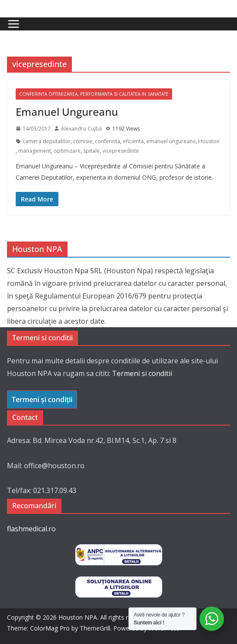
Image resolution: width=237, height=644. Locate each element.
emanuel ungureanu (171, 141)
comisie (83, 141)
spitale (91, 151)
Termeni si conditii (142, 373)
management (35, 151)
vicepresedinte (121, 151)
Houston (209, 141)
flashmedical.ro (31, 529)
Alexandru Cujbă (81, 129)
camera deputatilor (47, 141)
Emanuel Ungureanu (67, 112)
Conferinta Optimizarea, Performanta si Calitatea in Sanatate (94, 94)
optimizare (67, 151)
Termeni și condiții (42, 399)
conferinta (108, 141)
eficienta (133, 141)
